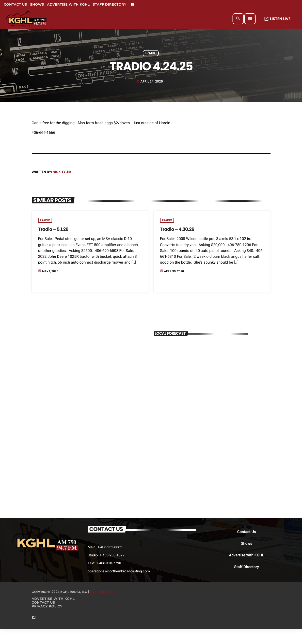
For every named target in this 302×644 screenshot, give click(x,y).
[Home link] (27, 19)
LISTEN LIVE (277, 19)
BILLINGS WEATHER (201, 360)
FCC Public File (103, 592)
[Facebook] (133, 5)
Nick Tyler (62, 172)
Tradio (151, 53)
